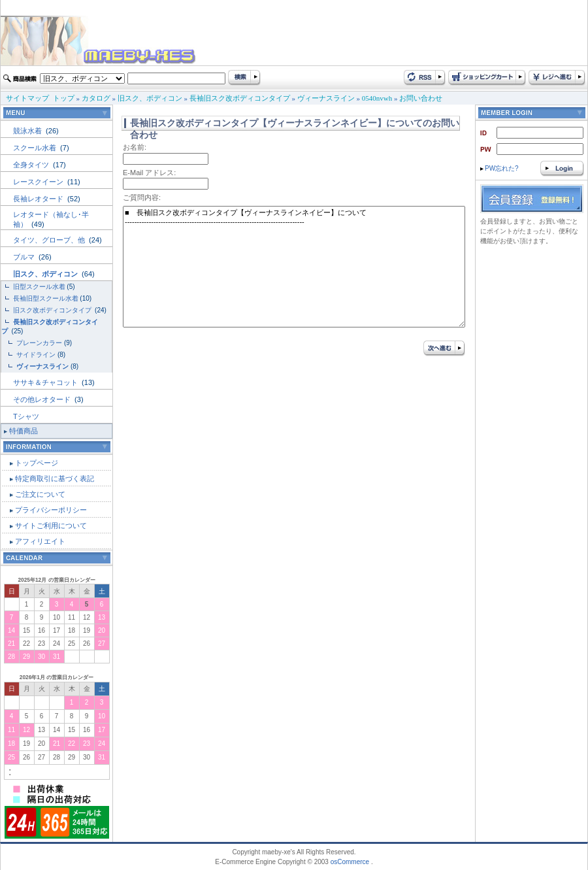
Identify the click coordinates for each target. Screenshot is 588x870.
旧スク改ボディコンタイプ (53, 310)
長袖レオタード (39, 199)
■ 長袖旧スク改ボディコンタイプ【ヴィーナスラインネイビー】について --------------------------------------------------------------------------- (294, 267)
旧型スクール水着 (39, 287)
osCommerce (350, 862)
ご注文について (40, 494)
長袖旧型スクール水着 (46, 298)
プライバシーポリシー (51, 510)
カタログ (96, 98)
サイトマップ (27, 98)
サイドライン (36, 355)
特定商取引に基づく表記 (55, 478)
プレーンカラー (39, 343)
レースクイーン (39, 182)
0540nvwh (377, 98)
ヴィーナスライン (326, 98)
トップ (64, 98)
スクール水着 (36, 148)
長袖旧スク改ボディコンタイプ (240, 98)
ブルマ (25, 257)
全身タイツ (32, 165)
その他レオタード (43, 399)
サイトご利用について (51, 526)
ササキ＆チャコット (46, 382)
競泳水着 (28, 131)
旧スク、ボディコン (150, 98)
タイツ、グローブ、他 (50, 240)
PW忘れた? (499, 168)
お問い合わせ (421, 98)
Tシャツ (26, 416)
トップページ (37, 463)
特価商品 (24, 431)
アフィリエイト (40, 541)
